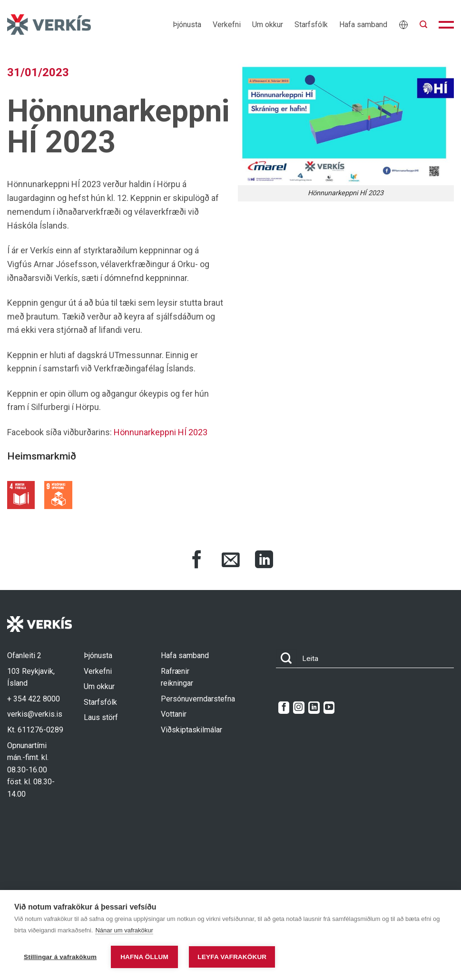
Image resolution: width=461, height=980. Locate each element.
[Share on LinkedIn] (264, 561)
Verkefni (227, 25)
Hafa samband (363, 25)
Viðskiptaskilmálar (191, 730)
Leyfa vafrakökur (232, 957)
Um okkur (268, 25)
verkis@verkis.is (35, 714)
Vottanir (174, 714)
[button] (423, 25)
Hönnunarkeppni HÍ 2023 (161, 432)
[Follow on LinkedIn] (314, 708)
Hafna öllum (144, 957)
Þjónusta (187, 25)
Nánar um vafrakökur (124, 930)
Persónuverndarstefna (198, 699)
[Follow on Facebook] (284, 708)
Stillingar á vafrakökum (60, 957)
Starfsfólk (311, 25)
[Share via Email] (231, 561)
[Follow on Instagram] (299, 708)
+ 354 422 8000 (34, 699)
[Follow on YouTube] (329, 708)
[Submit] (286, 659)
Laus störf (101, 717)
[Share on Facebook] (197, 561)
